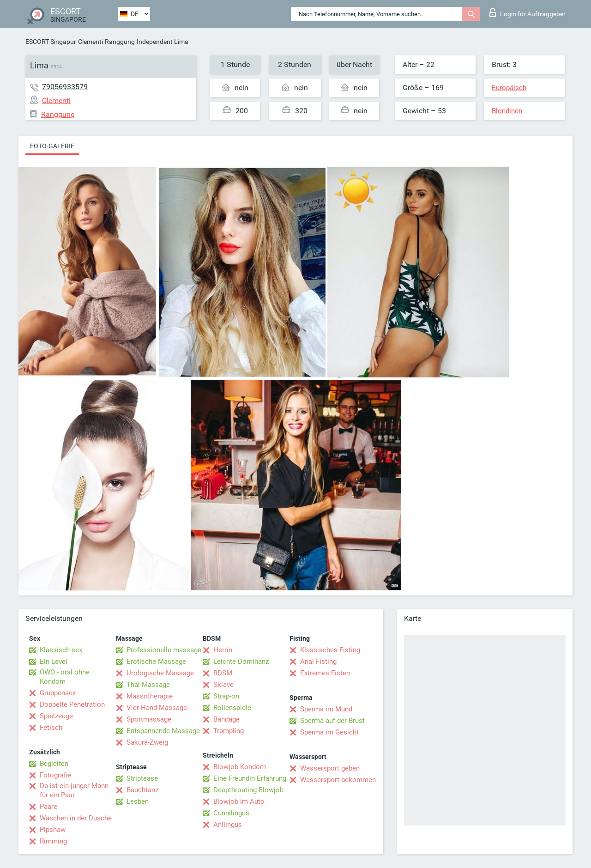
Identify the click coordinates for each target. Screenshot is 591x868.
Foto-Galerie (52, 146)
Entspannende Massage (163, 731)
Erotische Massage (156, 662)
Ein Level (54, 662)
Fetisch (51, 728)
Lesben (138, 801)
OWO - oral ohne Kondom (65, 677)
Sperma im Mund (326, 709)
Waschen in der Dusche (76, 818)
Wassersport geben (330, 768)
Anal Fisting (318, 662)
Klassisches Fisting (330, 650)
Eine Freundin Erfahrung (250, 778)
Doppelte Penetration (72, 704)
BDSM (223, 673)
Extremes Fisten (325, 673)
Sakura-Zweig (147, 742)
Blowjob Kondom (240, 767)
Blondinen (507, 111)
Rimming (53, 841)
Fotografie (55, 775)
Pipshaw (53, 830)
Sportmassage (149, 719)
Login (528, 12)
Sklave (223, 685)
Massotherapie (150, 696)
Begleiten (54, 764)
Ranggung (120, 42)
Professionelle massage (164, 650)
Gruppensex (58, 693)
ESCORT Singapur (51, 42)
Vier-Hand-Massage (157, 708)
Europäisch (509, 88)
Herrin (223, 650)
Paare (48, 807)
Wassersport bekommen (338, 780)
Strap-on (226, 696)
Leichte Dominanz (241, 662)
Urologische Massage (160, 673)
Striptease (142, 778)
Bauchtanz (142, 790)
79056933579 (65, 87)
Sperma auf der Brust (332, 721)
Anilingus (228, 825)
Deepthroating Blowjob (248, 790)
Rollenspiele (232, 708)
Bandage (226, 719)
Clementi (90, 42)
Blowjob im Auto (239, 801)
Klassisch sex (61, 650)
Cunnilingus (231, 813)
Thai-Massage (148, 685)
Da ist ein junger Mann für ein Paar (74, 790)
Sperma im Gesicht (329, 732)
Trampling (229, 731)
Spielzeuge (56, 716)
